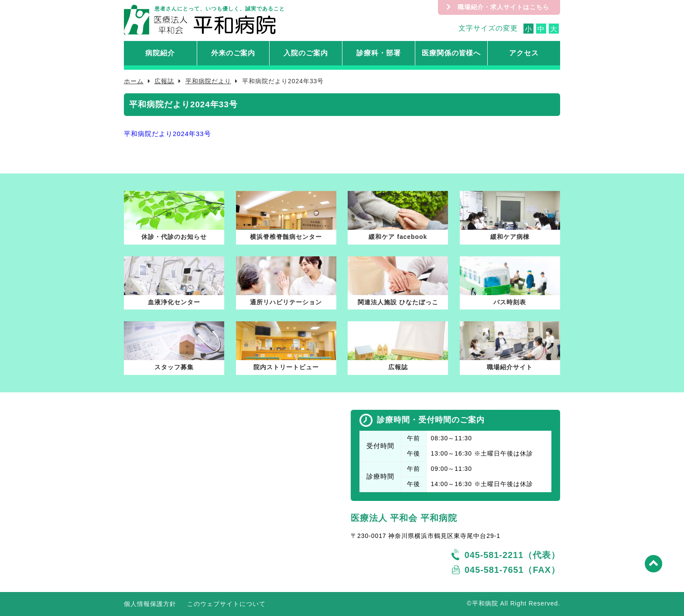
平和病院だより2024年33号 (168, 134)
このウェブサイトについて (226, 604)
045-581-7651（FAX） (512, 570)
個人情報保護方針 (150, 604)
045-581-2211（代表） (512, 555)
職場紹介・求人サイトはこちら (503, 7)
